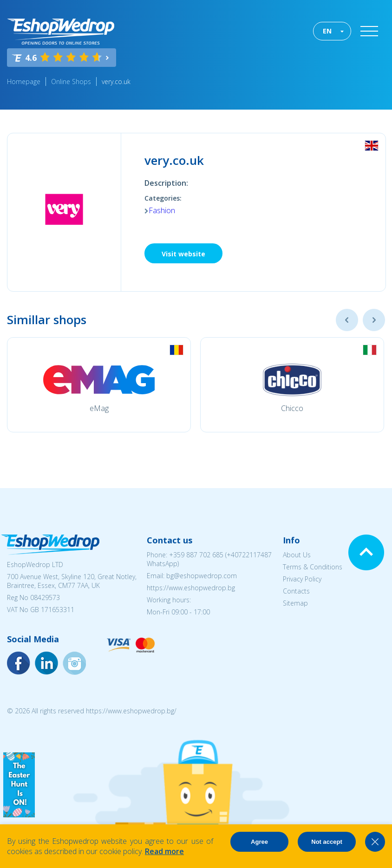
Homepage (24, 82)
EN (327, 31)
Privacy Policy (302, 579)
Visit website (183, 254)
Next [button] (374, 320)
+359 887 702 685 (196, 555)
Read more (164, 851)
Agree (259, 842)
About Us (297, 555)
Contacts (296, 591)
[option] (99, 385)
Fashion (162, 210)
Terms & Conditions (313, 567)
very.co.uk (116, 82)
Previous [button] (347, 320)
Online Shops (71, 82)
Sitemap (295, 603)
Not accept (327, 842)
